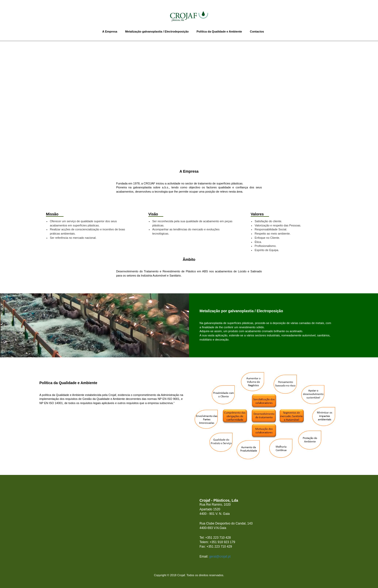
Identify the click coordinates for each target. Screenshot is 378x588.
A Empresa (110, 31)
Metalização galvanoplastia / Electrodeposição (157, 31)
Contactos (257, 31)
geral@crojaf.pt (220, 557)
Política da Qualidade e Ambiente (219, 31)
